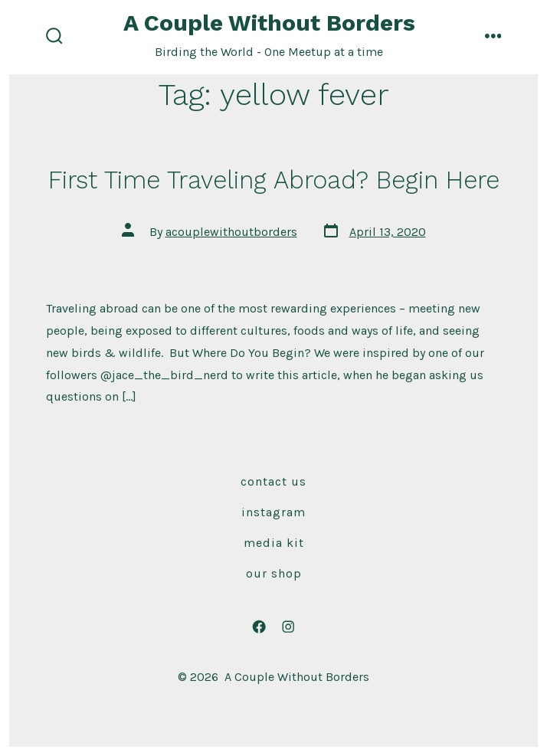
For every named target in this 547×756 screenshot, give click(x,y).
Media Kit (274, 543)
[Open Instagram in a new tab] (288, 627)
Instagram (273, 512)
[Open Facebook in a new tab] (259, 627)
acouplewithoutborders (231, 232)
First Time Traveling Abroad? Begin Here (274, 180)
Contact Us (273, 481)
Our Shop (274, 573)
